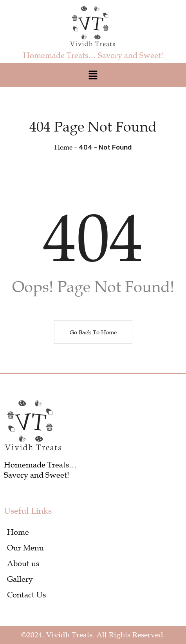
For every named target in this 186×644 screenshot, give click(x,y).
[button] (93, 75)
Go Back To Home (93, 332)
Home (63, 147)
